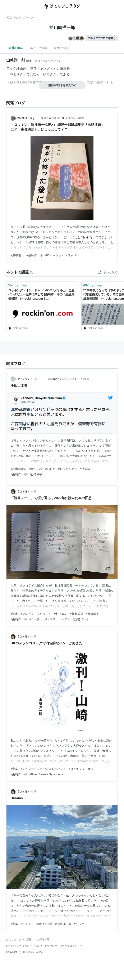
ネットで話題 (39, 48)
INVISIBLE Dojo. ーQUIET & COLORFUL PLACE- (46, 118)
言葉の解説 (16, 48)
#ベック (79, 924)
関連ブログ (62, 48)
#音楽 (14, 769)
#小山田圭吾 (19, 469)
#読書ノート (81, 619)
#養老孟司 (77, 614)
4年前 (33, 492)
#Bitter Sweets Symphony (46, 774)
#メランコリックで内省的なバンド (43, 769)
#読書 (14, 614)
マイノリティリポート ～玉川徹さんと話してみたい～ (49, 379)
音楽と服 (22, 492)
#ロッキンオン (68, 469)
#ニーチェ (36, 619)
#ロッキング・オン (81, 769)
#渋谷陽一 (17, 255)
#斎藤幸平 (92, 614)
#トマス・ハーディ (58, 619)
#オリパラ (36, 469)
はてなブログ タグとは (19, 946)
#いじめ (50, 469)
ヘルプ (38, 946)
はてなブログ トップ (20, 17)
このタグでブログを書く (102, 38)
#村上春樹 (61, 614)
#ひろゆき (36, 474)
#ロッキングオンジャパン (62, 255)
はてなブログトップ (71, 946)
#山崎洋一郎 (35, 255)
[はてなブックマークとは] (32, 272)
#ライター (27, 924)
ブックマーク (18, 285)
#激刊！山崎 (45, 924)
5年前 (81, 118)
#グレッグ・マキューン (36, 614)
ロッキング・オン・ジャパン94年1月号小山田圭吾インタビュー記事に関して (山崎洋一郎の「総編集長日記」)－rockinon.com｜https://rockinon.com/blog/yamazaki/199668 (41, 295)
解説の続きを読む (62, 85)
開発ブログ (51, 946)
